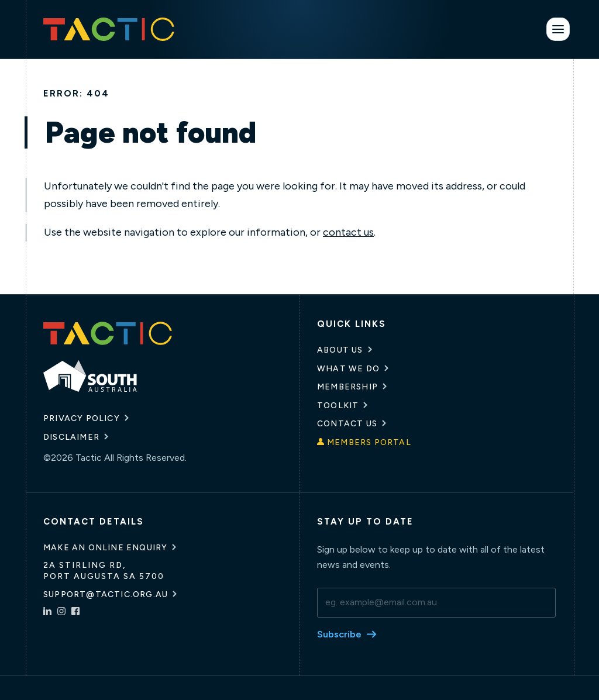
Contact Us (347, 424)
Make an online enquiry (105, 548)
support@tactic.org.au (106, 594)
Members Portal (369, 442)
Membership (347, 387)
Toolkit (338, 406)
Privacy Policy (82, 418)
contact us (348, 232)
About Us (340, 350)
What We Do (348, 369)
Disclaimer (71, 437)
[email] (436, 602)
